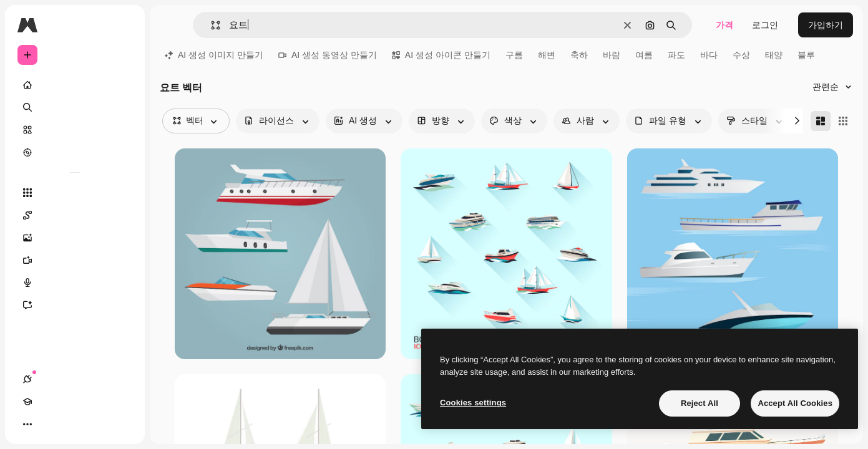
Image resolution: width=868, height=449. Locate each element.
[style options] (756, 121)
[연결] (27, 424)
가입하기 (826, 25)
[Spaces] (75, 215)
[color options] (514, 121)
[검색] (75, 107)
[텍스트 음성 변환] (75, 282)
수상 (741, 55)
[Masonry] (821, 121)
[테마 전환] (72, 424)
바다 (709, 55)
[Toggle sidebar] (122, 25)
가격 (724, 25)
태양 (774, 55)
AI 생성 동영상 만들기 (328, 55)
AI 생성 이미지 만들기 (214, 55)
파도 (676, 55)
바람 (612, 55)
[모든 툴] (75, 193)
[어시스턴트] (75, 305)
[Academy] (50, 424)
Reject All (700, 403)
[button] (211, 25)
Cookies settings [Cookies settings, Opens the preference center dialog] (473, 403)
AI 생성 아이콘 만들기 (441, 55)
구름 (514, 55)
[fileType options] (669, 121)
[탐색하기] (75, 152)
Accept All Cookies (795, 403)
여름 (644, 55)
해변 (547, 55)
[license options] (278, 121)
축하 (579, 55)
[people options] (587, 121)
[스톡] (75, 130)
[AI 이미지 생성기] (75, 238)
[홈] (75, 85)
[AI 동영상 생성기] (75, 260)
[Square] (843, 121)
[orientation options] (442, 121)
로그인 (765, 25)
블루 (806, 55)
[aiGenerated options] (364, 121)
